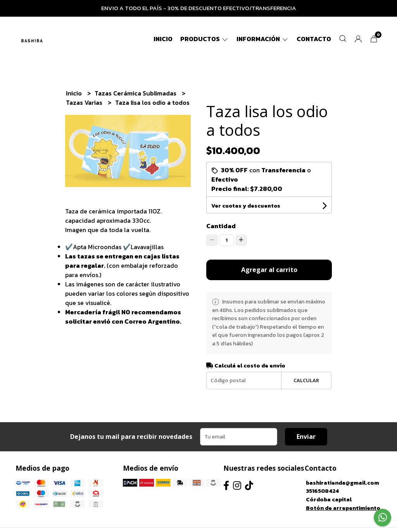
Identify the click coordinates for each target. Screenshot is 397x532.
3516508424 (322, 491)
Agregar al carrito (269, 270)
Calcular (306, 380)
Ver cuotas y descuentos (246, 206)
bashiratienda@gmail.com (343, 483)
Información (263, 39)
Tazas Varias (85, 102)
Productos (205, 39)
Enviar (306, 437)
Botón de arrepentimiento (343, 508)
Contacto (314, 39)
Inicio (163, 39)
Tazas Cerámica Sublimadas (136, 93)
